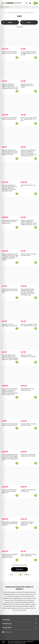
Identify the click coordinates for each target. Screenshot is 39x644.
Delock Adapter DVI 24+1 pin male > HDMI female (28, 555)
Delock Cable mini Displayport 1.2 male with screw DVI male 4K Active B (10, 523)
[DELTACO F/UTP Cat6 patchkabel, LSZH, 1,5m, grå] (10, 310)
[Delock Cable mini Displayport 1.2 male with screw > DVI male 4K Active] (10, 206)
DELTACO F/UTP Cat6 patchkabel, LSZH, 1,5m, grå (10, 325)
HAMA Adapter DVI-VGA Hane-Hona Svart (27, 390)
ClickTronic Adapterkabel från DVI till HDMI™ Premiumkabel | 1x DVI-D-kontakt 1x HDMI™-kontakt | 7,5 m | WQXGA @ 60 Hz (10, 458)
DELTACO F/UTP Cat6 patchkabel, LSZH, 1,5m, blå (28, 356)
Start (5, 13)
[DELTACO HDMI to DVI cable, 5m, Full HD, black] (29, 410)
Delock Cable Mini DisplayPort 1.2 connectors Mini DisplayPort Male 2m (10, 556)
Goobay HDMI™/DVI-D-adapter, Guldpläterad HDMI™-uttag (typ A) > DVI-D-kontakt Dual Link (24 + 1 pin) (29, 222)
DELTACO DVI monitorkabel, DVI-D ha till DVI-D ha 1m (9, 119)
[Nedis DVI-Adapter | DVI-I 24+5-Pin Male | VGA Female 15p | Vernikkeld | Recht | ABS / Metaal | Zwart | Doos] (10, 136)
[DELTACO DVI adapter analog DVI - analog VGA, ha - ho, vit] (29, 310)
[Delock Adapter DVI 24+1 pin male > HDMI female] (29, 540)
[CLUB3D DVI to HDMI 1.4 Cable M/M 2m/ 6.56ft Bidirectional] (29, 508)
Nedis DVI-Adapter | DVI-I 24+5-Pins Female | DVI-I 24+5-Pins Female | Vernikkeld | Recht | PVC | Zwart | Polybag (10, 357)
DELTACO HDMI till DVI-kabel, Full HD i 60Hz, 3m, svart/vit (10, 425)
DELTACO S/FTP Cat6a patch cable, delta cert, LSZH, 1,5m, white (10, 291)
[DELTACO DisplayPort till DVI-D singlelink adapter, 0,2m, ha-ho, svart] (29, 38)
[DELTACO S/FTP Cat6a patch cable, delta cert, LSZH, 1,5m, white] (10, 275)
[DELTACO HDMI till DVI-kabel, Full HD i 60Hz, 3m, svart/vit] (10, 410)
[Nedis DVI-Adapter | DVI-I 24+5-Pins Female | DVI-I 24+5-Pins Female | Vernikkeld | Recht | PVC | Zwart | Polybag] (10, 341)
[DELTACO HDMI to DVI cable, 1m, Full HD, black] (29, 240)
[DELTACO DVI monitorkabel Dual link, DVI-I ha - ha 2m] (29, 441)
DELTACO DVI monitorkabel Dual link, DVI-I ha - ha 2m (28, 455)
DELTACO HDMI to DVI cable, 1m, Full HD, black (29, 255)
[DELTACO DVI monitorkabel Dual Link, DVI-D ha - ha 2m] (10, 38)
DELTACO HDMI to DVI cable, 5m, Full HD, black (29, 425)
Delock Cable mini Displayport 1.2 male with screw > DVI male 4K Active (10, 222)
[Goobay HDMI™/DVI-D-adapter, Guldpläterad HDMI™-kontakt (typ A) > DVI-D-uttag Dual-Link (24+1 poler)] (10, 70)
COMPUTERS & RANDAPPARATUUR (15, 13)
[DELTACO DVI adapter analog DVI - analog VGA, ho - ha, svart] (29, 104)
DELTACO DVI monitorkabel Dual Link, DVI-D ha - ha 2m (9, 53)
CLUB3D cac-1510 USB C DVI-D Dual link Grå (29, 491)
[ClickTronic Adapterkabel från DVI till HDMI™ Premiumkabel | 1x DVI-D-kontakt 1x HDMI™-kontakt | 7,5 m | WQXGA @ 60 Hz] (10, 441)
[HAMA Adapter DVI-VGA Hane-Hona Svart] (29, 375)
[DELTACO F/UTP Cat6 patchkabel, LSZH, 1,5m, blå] (29, 341)
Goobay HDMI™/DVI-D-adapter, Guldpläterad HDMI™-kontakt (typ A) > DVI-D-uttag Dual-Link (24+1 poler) (10, 86)
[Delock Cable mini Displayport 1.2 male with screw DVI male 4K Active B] (10, 508)
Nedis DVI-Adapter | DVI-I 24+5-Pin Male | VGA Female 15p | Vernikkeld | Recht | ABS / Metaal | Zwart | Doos (10, 152)
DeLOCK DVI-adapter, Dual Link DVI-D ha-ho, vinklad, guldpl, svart (9, 491)
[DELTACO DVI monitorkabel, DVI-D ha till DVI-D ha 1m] (10, 104)
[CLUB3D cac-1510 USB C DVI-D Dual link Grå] (29, 476)
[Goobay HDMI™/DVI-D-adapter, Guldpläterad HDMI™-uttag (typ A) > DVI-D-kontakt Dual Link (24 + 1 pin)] (29, 206)
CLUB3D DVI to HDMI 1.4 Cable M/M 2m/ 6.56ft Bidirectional (27, 523)
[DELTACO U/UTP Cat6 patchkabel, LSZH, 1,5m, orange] (29, 70)
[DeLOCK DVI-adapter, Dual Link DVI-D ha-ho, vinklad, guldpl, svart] (10, 476)
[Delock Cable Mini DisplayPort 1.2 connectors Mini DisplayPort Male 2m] (10, 540)
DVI (34, 13)
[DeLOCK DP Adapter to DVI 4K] (29, 171)
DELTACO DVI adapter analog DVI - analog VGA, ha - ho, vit (29, 325)
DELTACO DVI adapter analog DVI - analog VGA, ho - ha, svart (29, 119)
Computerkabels (28, 13)
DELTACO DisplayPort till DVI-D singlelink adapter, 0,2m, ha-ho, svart (29, 53)
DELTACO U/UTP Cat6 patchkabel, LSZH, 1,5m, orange (27, 86)
